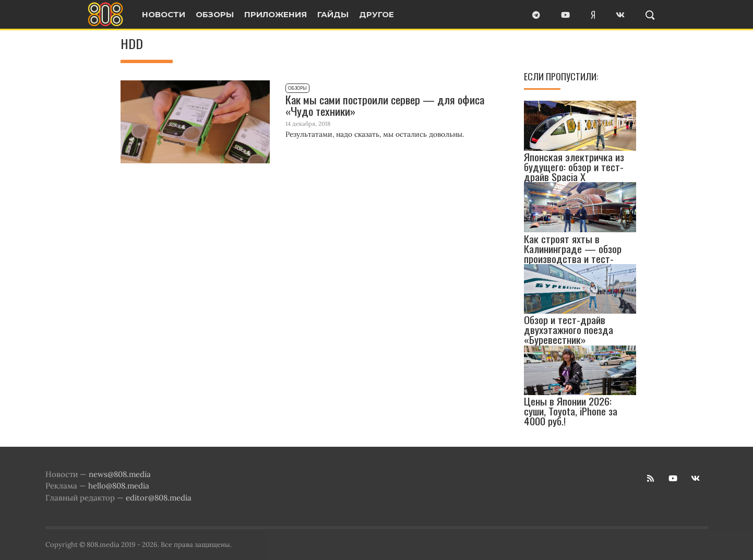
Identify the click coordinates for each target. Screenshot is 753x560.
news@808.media (120, 474)
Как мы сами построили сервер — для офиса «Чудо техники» (385, 105)
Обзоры (297, 88)
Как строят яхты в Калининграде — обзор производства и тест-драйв (573, 254)
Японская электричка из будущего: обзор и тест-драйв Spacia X (574, 166)
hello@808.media (119, 486)
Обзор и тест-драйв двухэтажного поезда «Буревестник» (569, 330)
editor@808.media (159, 498)
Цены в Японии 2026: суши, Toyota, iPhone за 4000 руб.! (571, 411)
